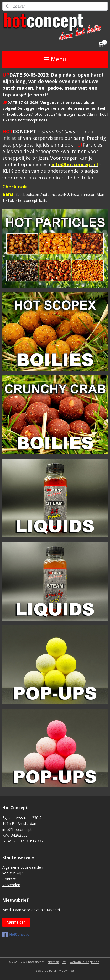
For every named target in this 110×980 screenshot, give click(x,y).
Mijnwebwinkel (64, 970)
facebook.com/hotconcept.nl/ (32, 114)
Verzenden (11, 885)
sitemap (53, 962)
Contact (9, 879)
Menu (55, 59)
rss (64, 962)
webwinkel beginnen (85, 962)
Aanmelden (16, 922)
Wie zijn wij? (13, 873)
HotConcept (16, 935)
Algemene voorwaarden (23, 867)
